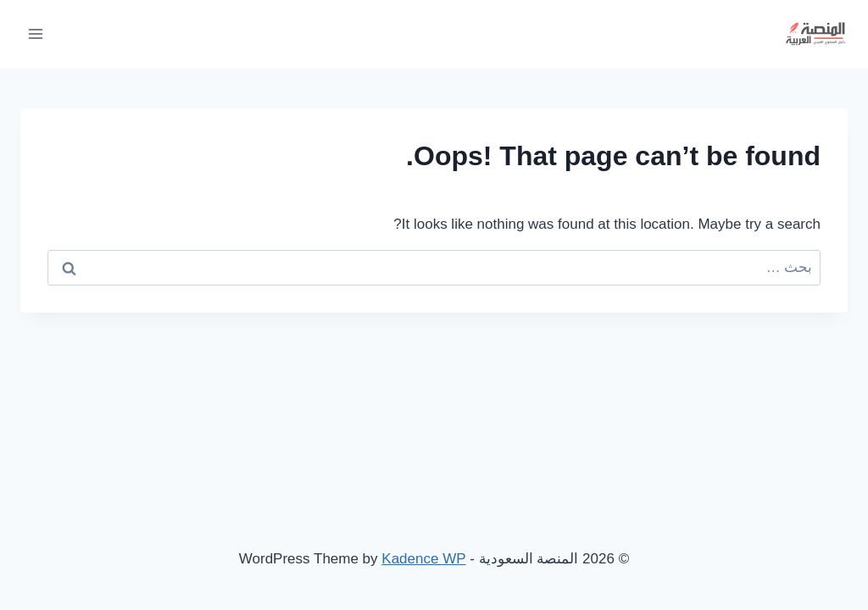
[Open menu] (36, 33)
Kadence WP (423, 559)
